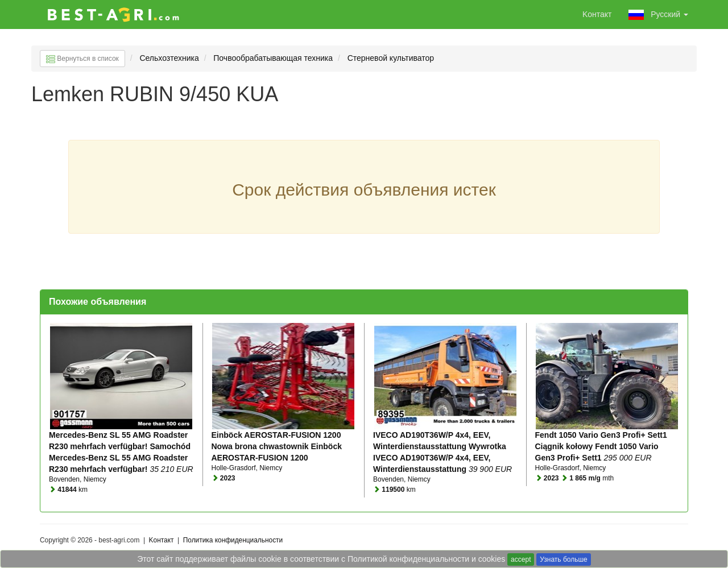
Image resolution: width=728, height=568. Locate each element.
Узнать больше (563, 559)
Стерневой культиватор (392, 58)
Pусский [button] (658, 15)
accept (521, 559)
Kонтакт (597, 14)
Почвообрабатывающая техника (273, 58)
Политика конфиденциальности (233, 540)
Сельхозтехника (169, 58)
